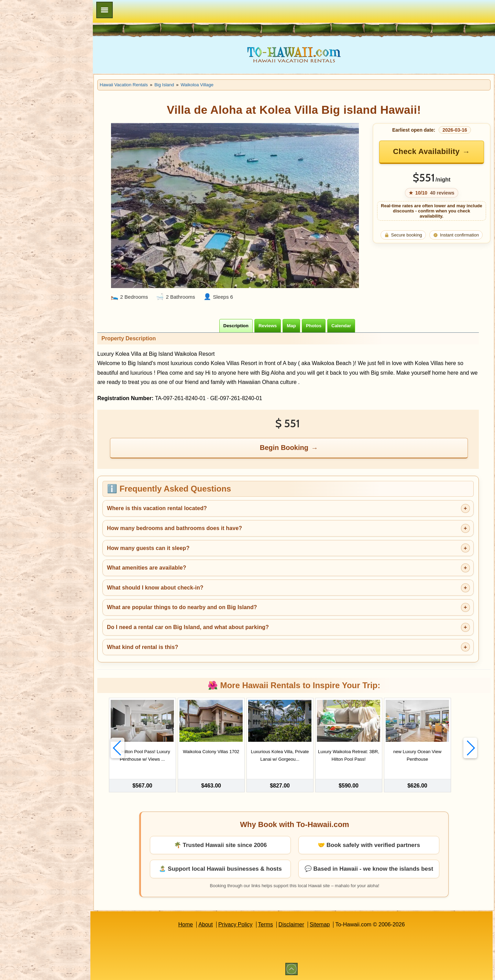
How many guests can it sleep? (148, 548)
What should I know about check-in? (155, 588)
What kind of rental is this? (142, 647)
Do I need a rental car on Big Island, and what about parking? (188, 627)
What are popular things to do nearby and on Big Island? (182, 607)
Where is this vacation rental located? (157, 508)
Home (185, 924)
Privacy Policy (235, 924)
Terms (266, 924)
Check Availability (426, 151)
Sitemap (320, 924)
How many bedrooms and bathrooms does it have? (174, 528)
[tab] (236, 326)
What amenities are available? (147, 568)
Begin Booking (284, 448)
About (206, 924)
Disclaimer (291, 924)
